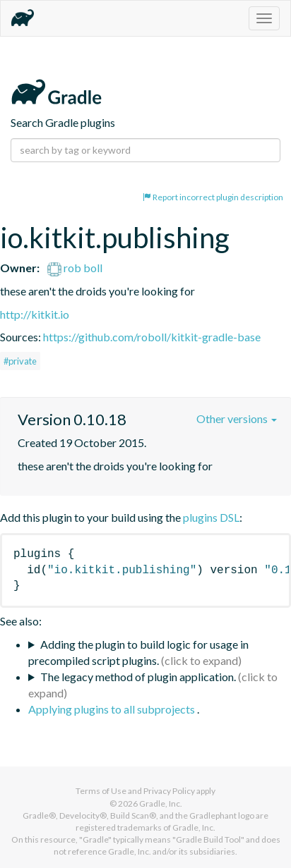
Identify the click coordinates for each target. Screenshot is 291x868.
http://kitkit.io (35, 314)
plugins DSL (211, 517)
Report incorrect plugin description (213, 197)
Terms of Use (101, 791)
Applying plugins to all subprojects (113, 709)
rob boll (75, 268)
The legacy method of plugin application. (138, 677)
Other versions (237, 418)
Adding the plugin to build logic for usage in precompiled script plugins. (138, 652)
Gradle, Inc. (161, 803)
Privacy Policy (169, 791)
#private (20, 361)
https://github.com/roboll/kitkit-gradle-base (152, 337)
